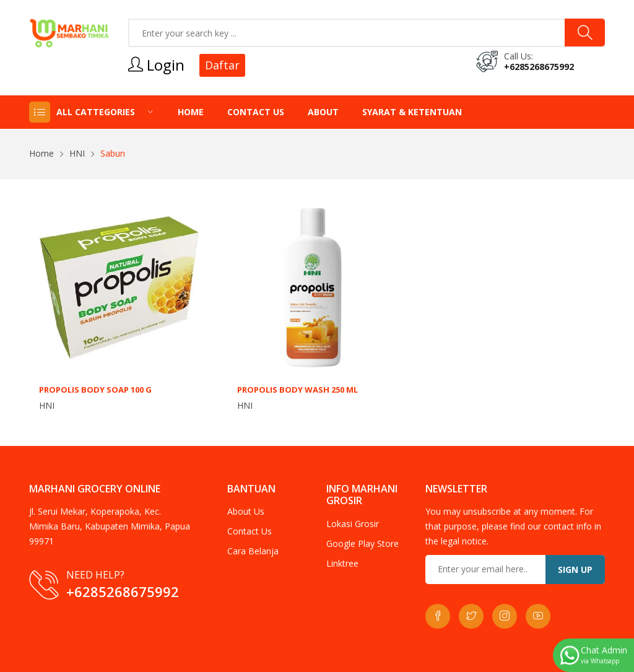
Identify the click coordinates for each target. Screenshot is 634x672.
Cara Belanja (253, 551)
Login (156, 65)
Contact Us (256, 112)
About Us (246, 511)
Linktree (342, 563)
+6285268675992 (539, 67)
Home (191, 112)
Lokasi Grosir (353, 524)
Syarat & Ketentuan (412, 112)
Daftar (222, 65)
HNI (77, 153)
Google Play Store (363, 543)
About (323, 112)
